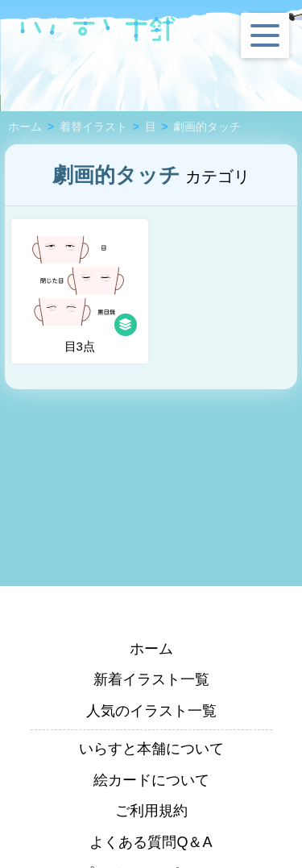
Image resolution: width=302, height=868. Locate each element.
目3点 (83, 291)
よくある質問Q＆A (151, 842)
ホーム (25, 127)
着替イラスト (93, 127)
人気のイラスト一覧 (151, 711)
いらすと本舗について (151, 749)
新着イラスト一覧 (151, 679)
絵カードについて (151, 780)
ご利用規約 (151, 811)
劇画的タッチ (207, 127)
